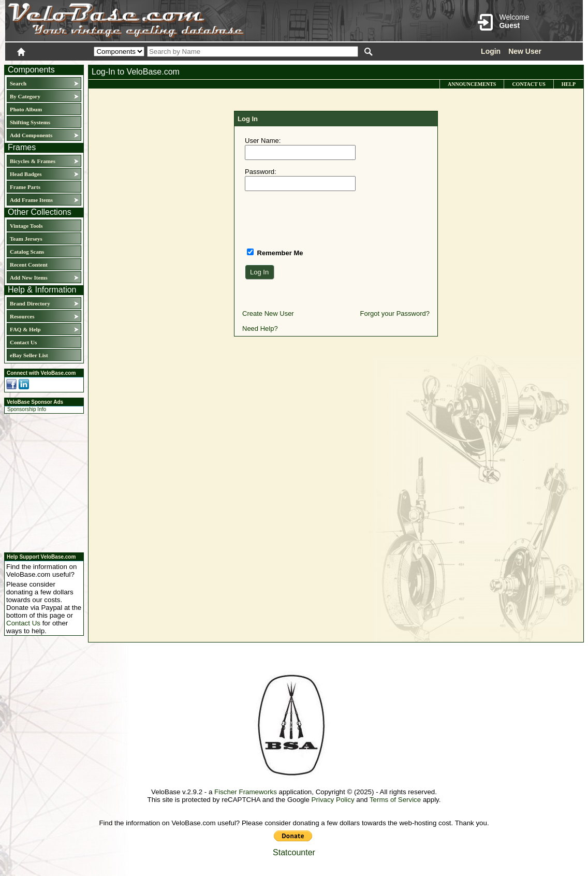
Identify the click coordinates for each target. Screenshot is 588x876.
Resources (22, 316)
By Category (25, 96)
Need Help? (260, 328)
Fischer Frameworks (246, 792)
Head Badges (26, 174)
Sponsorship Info (27, 409)
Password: (261, 172)
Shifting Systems (30, 122)
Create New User (268, 313)
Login (491, 51)
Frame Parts (25, 187)
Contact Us (23, 342)
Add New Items (29, 278)
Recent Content (29, 265)
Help (569, 84)
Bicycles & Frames (33, 161)
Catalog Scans (27, 252)
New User (525, 51)
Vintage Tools (26, 226)
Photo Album (26, 109)
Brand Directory (30, 303)
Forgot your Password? (395, 313)
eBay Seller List (29, 355)
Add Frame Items (31, 200)
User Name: (263, 141)
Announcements (472, 84)
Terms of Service (395, 800)
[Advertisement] (41, 481)
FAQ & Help (25, 329)
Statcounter (294, 852)
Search (18, 83)
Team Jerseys (26, 239)
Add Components (31, 135)
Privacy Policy (333, 800)
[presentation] (324, 219)
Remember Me (279, 253)
